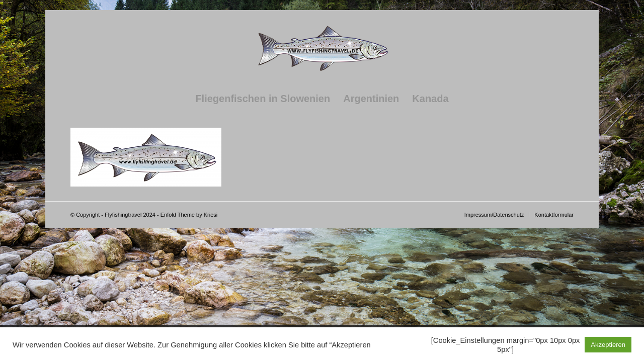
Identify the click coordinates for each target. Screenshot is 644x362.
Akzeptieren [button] (608, 345)
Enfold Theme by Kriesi (189, 215)
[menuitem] (263, 99)
